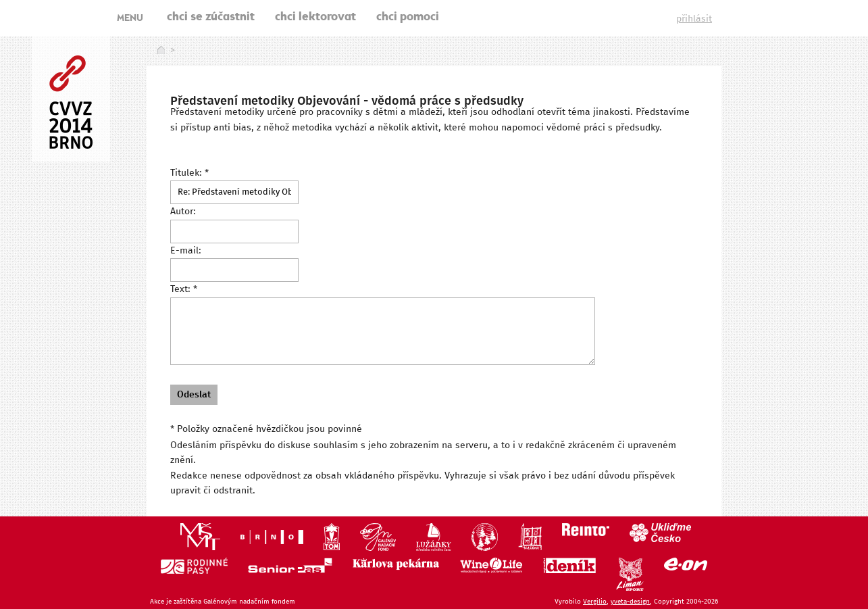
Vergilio (595, 602)
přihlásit (694, 19)
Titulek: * (189, 173)
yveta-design (630, 602)
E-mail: (186, 251)
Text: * (184, 289)
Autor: (183, 212)
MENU (130, 19)
